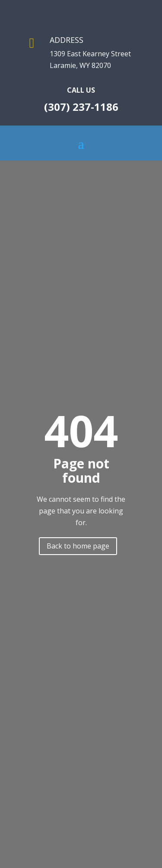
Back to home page (78, 546)
